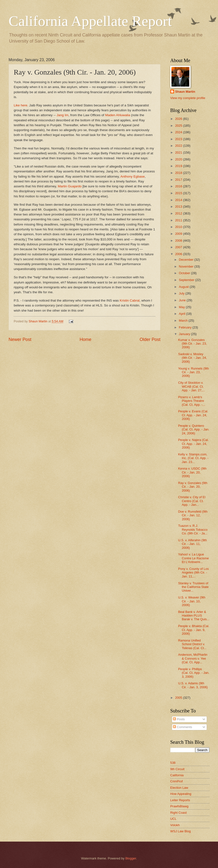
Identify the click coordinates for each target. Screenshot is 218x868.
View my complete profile (188, 98)
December (187, 260)
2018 (179, 173)
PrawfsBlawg (179, 806)
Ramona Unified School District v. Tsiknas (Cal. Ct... (192, 644)
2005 (179, 698)
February (186, 327)
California (177, 775)
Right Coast (178, 813)
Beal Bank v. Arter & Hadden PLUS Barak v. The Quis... (194, 616)
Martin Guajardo (70, 186)
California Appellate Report (90, 21)
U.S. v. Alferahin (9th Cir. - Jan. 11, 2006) (192, 544)
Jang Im (62, 115)
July (182, 293)
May (182, 307)
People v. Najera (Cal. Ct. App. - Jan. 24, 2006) (193, 444)
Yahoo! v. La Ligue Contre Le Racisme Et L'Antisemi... (193, 558)
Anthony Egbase (133, 176)
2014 (179, 200)
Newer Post (20, 339)
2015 (179, 193)
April (182, 314)
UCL (173, 819)
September (187, 280)
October (185, 273)
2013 (179, 207)
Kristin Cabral (130, 300)
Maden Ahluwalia (118, 115)
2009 (179, 234)
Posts (179, 719)
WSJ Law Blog (181, 831)
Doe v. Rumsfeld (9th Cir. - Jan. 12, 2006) (193, 515)
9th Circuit (177, 769)
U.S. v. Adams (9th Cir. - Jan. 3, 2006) (193, 685)
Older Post (150, 339)
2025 (179, 126)
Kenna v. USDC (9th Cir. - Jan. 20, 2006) (192, 472)
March (184, 321)
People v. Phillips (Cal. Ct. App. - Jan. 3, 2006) (194, 673)
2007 (179, 247)
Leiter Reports (180, 800)
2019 (179, 166)
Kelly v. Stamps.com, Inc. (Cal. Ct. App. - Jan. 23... (193, 458)
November (187, 266)
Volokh (175, 825)
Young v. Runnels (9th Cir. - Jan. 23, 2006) (193, 372)
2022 (179, 146)
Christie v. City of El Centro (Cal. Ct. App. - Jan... (192, 501)
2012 (179, 213)
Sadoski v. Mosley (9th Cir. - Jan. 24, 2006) (192, 358)
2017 (179, 180)
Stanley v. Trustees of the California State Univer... (193, 587)
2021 (179, 152)
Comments (182, 727)
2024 (179, 132)
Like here (21, 105)
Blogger (131, 858)
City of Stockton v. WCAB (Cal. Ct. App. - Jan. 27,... (191, 386)
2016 (179, 186)
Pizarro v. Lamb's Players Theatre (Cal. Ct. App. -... (192, 401)
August (184, 287)
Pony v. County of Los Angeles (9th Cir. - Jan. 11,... (193, 573)
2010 (179, 227)
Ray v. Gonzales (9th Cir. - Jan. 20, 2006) (193, 487)
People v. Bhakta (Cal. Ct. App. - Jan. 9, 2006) (194, 630)
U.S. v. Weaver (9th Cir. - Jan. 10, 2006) (192, 601)
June (183, 300)
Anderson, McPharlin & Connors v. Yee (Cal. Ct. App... (193, 658)
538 (173, 763)
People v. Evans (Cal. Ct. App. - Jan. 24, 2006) (193, 415)
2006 (179, 254)
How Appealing (181, 794)
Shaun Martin (185, 92)
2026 (179, 119)
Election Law (179, 788)
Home (85, 339)
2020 (179, 159)
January (185, 334)
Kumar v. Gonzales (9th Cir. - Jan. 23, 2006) (192, 344)
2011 (179, 220)
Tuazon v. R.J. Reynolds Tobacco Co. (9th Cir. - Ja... (193, 530)
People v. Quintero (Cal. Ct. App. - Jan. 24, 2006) (194, 429)
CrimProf (176, 781)
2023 (179, 139)
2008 (179, 241)
